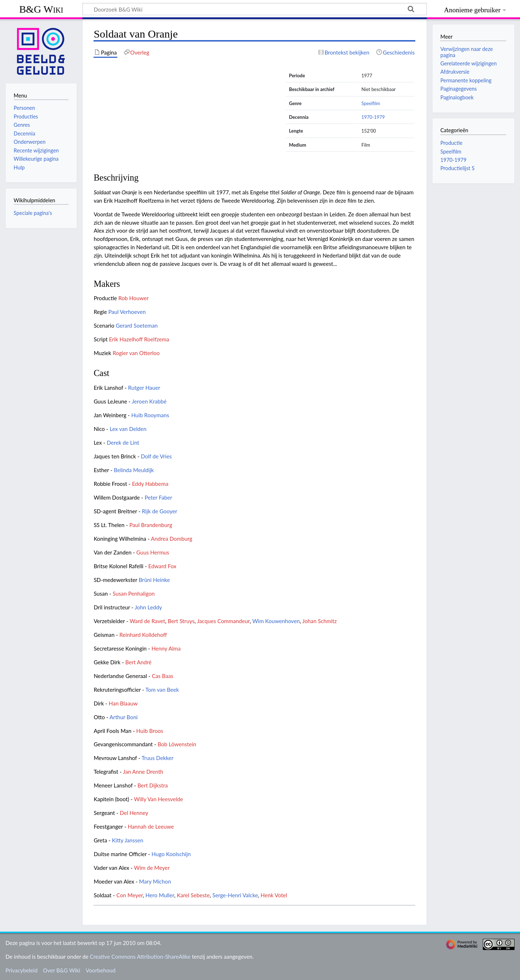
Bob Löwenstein (177, 744)
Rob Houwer (134, 298)
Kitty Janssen (128, 840)
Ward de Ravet (147, 621)
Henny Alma (166, 648)
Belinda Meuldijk (134, 470)
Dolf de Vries (156, 456)
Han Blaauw (123, 703)
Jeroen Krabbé (149, 401)
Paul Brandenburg (151, 525)
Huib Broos (150, 731)
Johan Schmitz (320, 621)
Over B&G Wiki (62, 970)
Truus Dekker (157, 758)
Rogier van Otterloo (136, 353)
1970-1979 (373, 117)
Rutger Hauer (144, 388)
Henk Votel (274, 895)
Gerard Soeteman (136, 325)
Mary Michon (155, 881)
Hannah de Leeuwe (151, 826)
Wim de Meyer (152, 868)
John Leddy (148, 607)
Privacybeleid (21, 970)
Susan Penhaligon (134, 593)
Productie (451, 143)
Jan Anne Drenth (143, 772)
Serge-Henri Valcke (235, 895)
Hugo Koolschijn (171, 854)
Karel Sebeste (193, 895)
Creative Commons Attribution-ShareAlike (140, 957)
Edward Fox (162, 566)
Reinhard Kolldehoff (143, 635)
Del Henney (134, 813)
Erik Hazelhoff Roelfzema (139, 339)
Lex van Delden (128, 429)
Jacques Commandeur (224, 621)
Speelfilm (371, 103)
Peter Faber (159, 497)
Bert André (138, 662)
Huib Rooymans (150, 415)
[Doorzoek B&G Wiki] (255, 9)
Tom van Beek (162, 690)
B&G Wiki (41, 9)
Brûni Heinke (154, 580)
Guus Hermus (153, 552)
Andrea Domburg (172, 539)
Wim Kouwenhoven (276, 621)
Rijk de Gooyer (160, 511)
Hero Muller (160, 895)
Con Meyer (129, 895)
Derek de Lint (123, 442)
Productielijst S (457, 168)
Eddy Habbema (150, 484)
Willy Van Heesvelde (159, 799)
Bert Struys (181, 621)
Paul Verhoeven (127, 312)
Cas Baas (162, 676)
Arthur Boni (123, 717)
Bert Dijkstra (153, 785)
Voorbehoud (100, 970)
